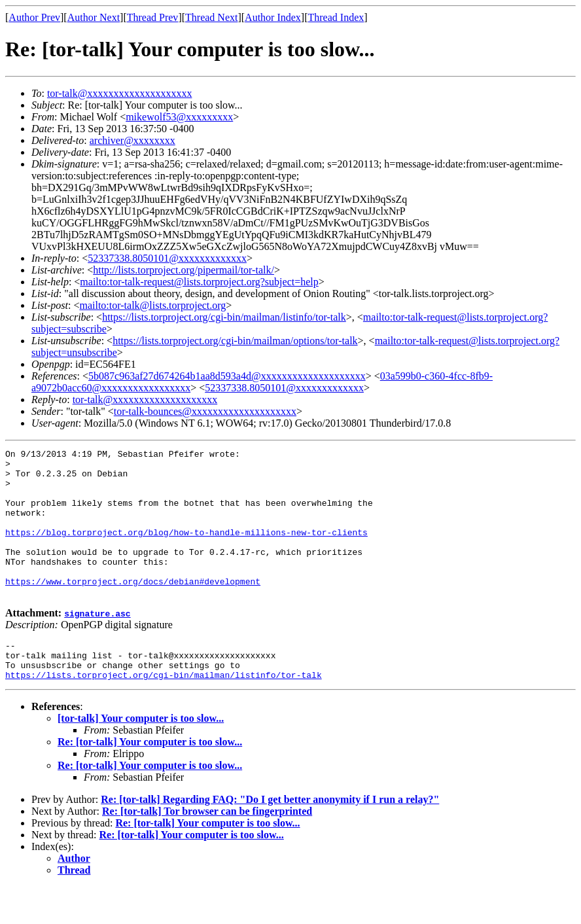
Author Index (273, 17)
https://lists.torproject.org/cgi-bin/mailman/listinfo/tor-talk (224, 317)
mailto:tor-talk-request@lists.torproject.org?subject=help (199, 282)
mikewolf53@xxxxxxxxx (179, 117)
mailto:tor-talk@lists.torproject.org (152, 305)
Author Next (94, 17)
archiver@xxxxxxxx (132, 140)
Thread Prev (153, 17)
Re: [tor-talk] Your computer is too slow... (150, 779)
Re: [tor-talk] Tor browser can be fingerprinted (207, 848)
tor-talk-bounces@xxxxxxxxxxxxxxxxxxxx (205, 411)
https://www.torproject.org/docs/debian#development (133, 609)
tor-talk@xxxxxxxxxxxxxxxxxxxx (120, 93)
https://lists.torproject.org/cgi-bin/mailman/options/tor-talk (235, 341)
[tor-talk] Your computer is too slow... (141, 755)
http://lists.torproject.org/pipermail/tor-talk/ (184, 270)
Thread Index (336, 17)
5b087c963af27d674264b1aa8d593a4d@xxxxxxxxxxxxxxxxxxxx (227, 376)
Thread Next (211, 17)
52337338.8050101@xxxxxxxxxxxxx (167, 258)
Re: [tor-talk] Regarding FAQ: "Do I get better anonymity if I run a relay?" (270, 837)
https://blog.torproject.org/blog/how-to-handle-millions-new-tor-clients (186, 550)
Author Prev (34, 17)
